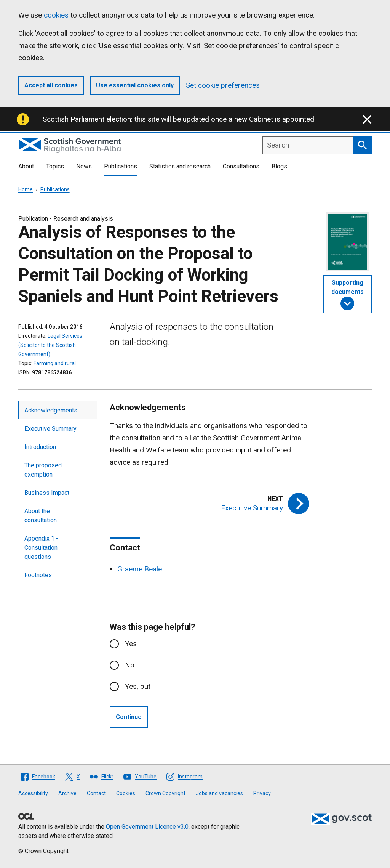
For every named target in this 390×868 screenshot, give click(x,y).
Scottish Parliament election (87, 119)
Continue (129, 717)
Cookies (126, 793)
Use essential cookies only (135, 85)
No (130, 665)
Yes (131, 644)
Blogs (279, 166)
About (26, 166)
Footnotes (38, 575)
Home (26, 189)
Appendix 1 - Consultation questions (41, 548)
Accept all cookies (51, 85)
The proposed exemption (43, 470)
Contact (96, 793)
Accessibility (33, 793)
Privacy (262, 793)
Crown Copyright (165, 793)
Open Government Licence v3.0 (147, 827)
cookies (56, 15)
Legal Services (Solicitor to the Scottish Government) (50, 345)
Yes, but (138, 686)
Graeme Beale (140, 569)
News (84, 166)
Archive (67, 793)
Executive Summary (50, 429)
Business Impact (47, 493)
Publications (121, 166)
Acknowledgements (51, 410)
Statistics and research (180, 166)
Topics (55, 166)
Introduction (40, 447)
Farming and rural (55, 363)
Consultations (241, 166)
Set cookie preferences (223, 85)
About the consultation (41, 516)
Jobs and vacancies (219, 793)
